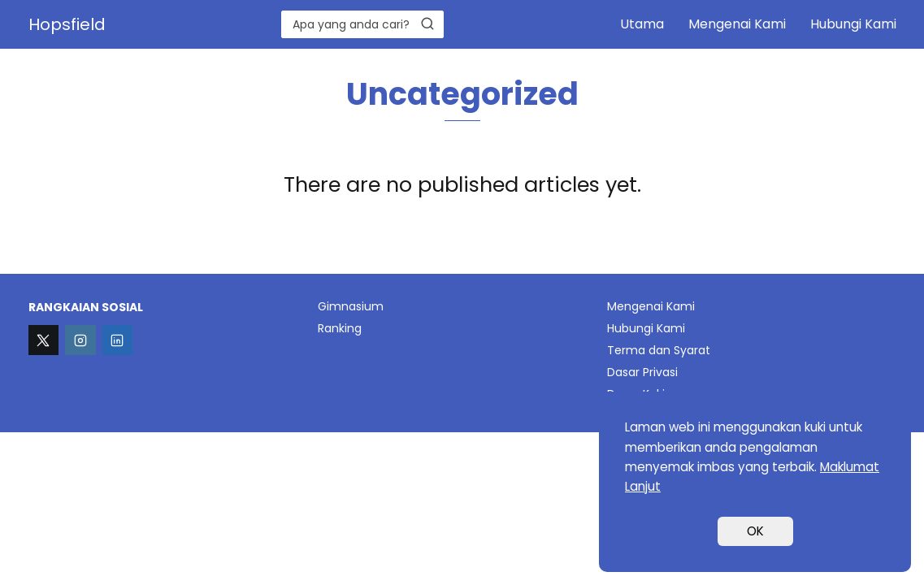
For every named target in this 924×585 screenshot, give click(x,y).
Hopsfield (67, 24)
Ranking (340, 328)
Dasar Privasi (642, 372)
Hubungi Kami (853, 24)
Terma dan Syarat (659, 350)
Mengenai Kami (737, 24)
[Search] (427, 24)
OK (755, 531)
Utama (642, 24)
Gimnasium (351, 306)
